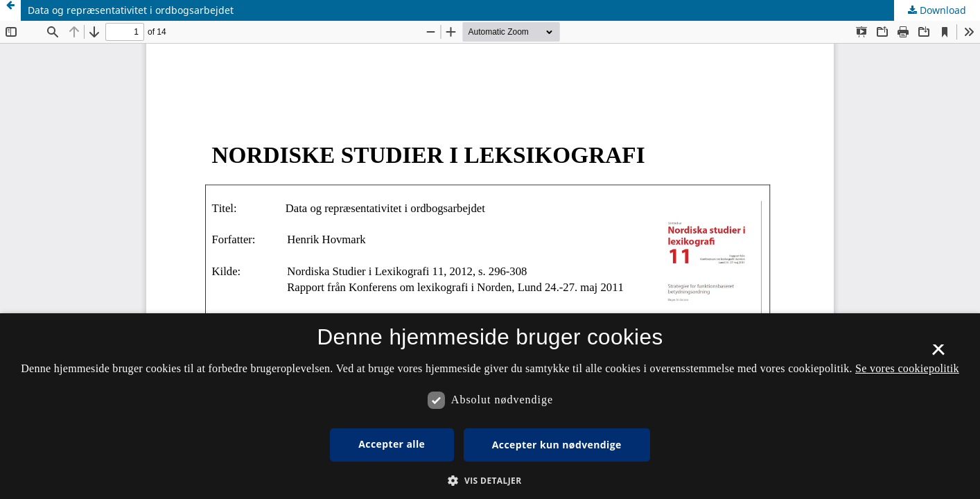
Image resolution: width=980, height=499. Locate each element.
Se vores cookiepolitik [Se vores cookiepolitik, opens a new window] (907, 368)
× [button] (938, 354)
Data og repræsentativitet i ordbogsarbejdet (131, 10)
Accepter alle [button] (392, 444)
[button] (490, 481)
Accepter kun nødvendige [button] (557, 445)
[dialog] (490, 406)
